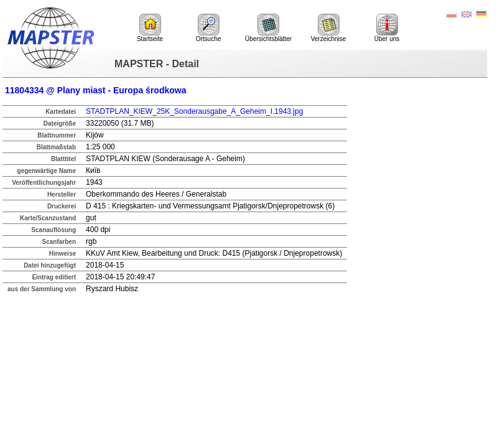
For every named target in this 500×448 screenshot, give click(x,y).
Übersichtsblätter (268, 28)
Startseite (150, 28)
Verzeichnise (329, 28)
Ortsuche (209, 28)
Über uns (387, 28)
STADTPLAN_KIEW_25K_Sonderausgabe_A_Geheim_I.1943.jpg (194, 111)
